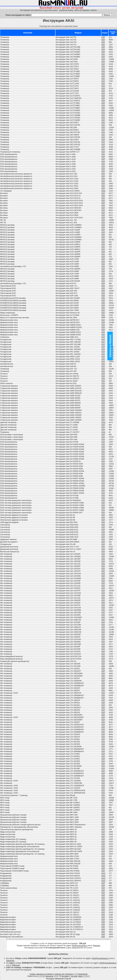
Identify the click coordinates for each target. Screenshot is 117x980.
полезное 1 (70, 974)
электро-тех (60, 974)
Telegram (97, 946)
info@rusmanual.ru (79, 946)
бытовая (65, 976)
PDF (103, 37)
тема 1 (81, 976)
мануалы (50, 976)
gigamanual (83, 974)
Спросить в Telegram (110, 346)
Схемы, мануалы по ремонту (42, 974)
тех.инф (74, 976)
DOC (103, 191)
